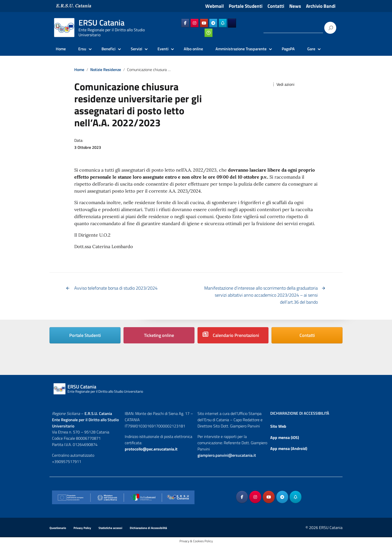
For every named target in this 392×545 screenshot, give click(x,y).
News (295, 6)
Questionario (58, 528)
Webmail (214, 6)
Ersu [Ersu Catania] (82, 49)
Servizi (136, 49)
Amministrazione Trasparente (241, 49)
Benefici (108, 49)
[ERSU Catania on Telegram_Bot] (223, 23)
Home (61, 49)
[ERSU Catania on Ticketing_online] (208, 33)
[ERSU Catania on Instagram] (194, 23)
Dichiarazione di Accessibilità (148, 528)
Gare (311, 49)
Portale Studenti (246, 6)
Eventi (163, 49)
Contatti (276, 6)
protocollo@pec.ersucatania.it (151, 449)
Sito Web (278, 426)
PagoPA (288, 49)
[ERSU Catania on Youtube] (204, 23)
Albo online (193, 49)
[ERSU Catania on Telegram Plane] (213, 23)
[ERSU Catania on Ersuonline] (232, 23)
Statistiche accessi (110, 528)
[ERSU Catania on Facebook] (185, 23)
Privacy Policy (82, 528)
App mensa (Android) (289, 448)
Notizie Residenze (106, 70)
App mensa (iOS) (285, 437)
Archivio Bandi (321, 6)
